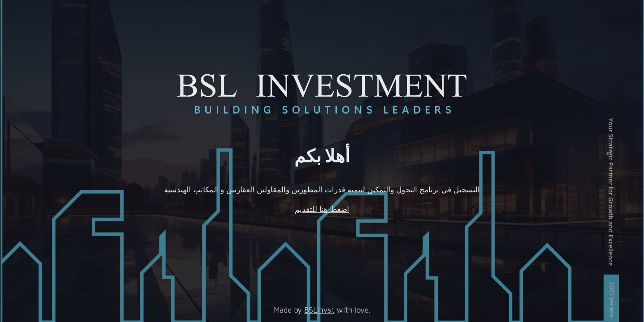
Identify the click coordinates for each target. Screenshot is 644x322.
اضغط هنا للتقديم (322, 209)
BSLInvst (319, 310)
